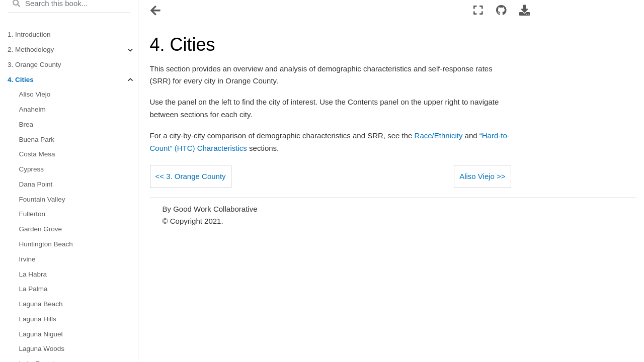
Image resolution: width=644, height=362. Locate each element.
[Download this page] (525, 11)
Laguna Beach (41, 304)
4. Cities (21, 80)
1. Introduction (29, 34)
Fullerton (32, 214)
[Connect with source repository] (501, 11)
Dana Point (36, 184)
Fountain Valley (42, 199)
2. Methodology (31, 50)
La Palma (33, 289)
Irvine (27, 259)
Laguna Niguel (41, 334)
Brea (26, 124)
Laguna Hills (38, 319)
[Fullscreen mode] (478, 11)
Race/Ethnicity (439, 135)
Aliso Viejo (35, 94)
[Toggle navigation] (156, 12)
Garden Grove (41, 229)
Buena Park (37, 140)
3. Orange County (34, 65)
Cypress (32, 169)
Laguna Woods (42, 349)
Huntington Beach (46, 244)
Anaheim (32, 109)
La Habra (33, 274)
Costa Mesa (37, 154)
